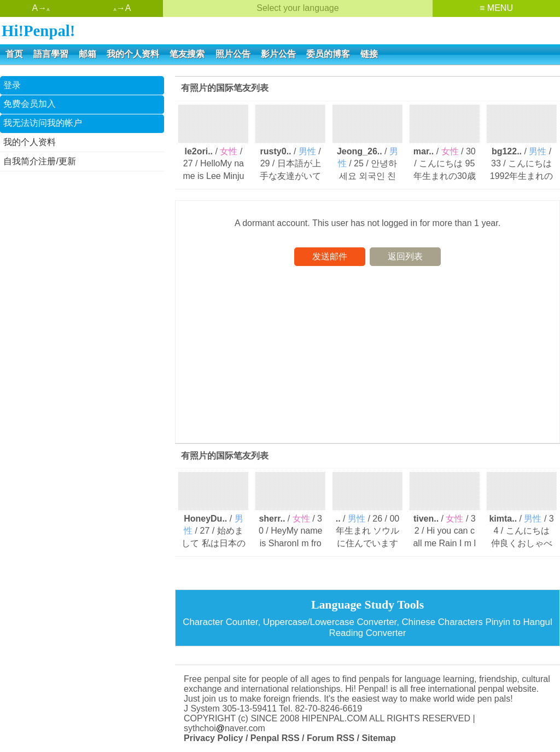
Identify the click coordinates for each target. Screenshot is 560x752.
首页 (14, 54)
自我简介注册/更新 (39, 161)
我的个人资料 (133, 54)
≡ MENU (496, 8)
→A (122, 8)
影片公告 (278, 54)
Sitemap (378, 738)
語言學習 (51, 54)
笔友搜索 (187, 54)
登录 (12, 85)
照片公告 (233, 54)
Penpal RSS (275, 738)
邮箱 (87, 54)
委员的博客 (328, 54)
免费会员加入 (30, 104)
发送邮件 (330, 256)
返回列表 (405, 256)
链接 (369, 54)
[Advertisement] (82, 251)
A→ (40, 8)
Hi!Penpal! (38, 31)
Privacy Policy (214, 738)
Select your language (297, 8)
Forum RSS (331, 738)
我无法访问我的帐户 (43, 123)
